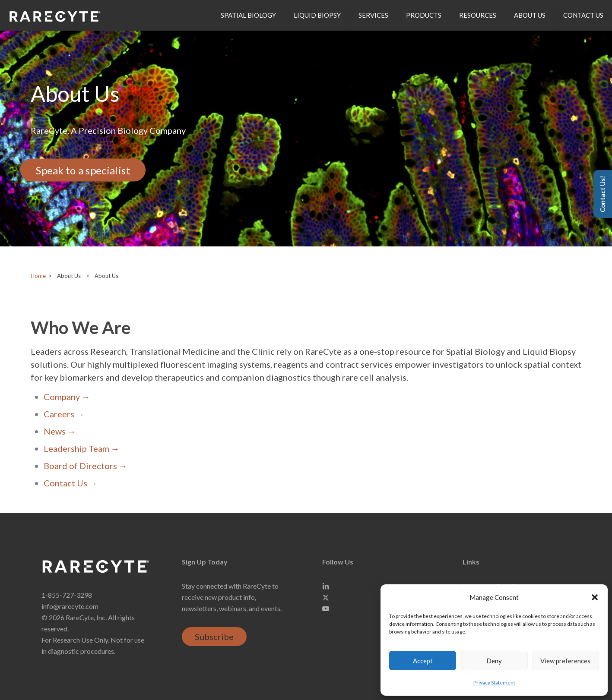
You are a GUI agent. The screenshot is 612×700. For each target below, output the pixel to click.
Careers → (64, 414)
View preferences (565, 661)
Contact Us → (71, 483)
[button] (595, 597)
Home (38, 276)
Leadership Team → (82, 448)
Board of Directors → (86, 466)
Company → (67, 397)
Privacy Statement (494, 683)
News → (60, 431)
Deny (494, 661)
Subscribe (214, 637)
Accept (423, 661)
